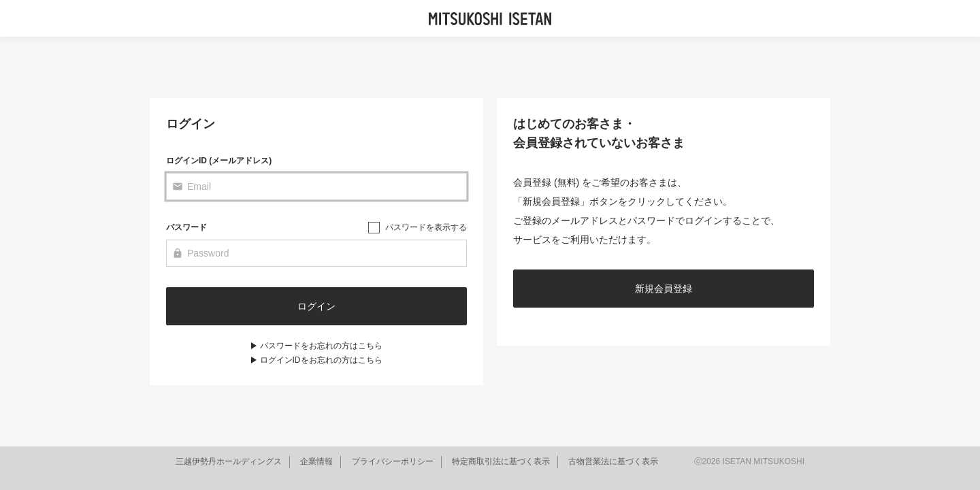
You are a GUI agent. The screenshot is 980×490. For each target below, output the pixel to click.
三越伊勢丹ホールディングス (229, 461)
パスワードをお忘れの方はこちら (321, 346)
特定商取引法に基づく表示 (501, 461)
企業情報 (316, 461)
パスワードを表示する (426, 227)
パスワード (186, 227)
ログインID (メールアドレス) (219, 161)
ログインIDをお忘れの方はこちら (321, 360)
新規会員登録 (664, 289)
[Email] (316, 186)
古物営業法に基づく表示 (613, 461)
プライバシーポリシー (393, 461)
